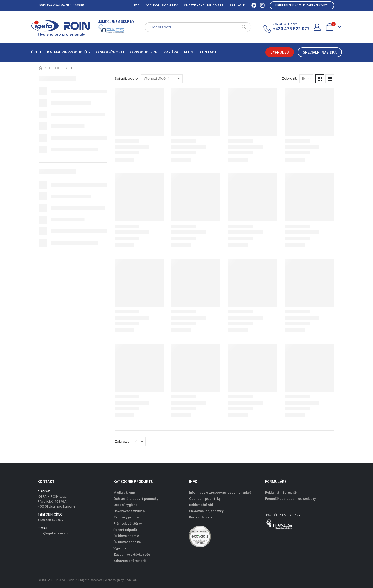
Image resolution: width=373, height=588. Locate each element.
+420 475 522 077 (51, 520)
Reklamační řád (201, 505)
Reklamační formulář (281, 492)
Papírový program (127, 517)
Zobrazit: (289, 79)
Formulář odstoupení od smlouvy (290, 499)
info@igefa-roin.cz (53, 533)
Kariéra (171, 52)
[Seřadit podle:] (162, 79)
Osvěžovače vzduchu (130, 511)
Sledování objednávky (206, 511)
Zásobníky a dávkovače (132, 554)
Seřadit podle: (127, 79)
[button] (320, 79)
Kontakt (208, 52)
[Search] (244, 27)
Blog (189, 52)
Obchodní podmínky (162, 6)
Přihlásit (237, 6)
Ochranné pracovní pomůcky (136, 499)
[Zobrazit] (306, 79)
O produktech (144, 52)
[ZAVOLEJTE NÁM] (286, 27)
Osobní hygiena (125, 505)
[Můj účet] (317, 27)
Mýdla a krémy (124, 492)
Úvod (36, 52)
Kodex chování (201, 517)
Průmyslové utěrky (128, 523)
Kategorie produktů (67, 52)
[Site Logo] (61, 27)
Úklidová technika (127, 542)
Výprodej (120, 548)
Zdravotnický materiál (130, 561)
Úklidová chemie (126, 536)
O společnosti (110, 52)
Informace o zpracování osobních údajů (220, 492)
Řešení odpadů (125, 530)
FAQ (137, 6)
